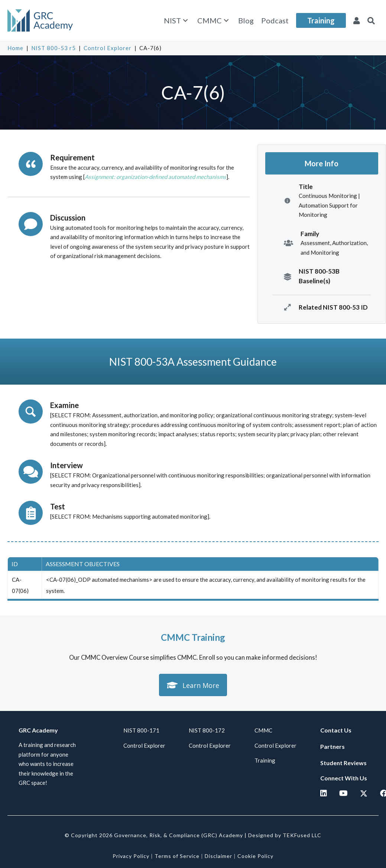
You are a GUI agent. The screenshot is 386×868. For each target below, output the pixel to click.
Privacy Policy (131, 856)
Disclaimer (218, 856)
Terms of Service (177, 856)
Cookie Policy (255, 856)
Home (15, 48)
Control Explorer (108, 48)
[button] (185, 21)
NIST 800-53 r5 (53, 48)
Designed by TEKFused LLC (285, 835)
